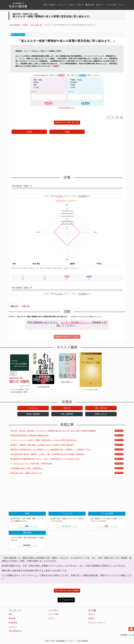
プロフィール (33, 408)
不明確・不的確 (76, 80)
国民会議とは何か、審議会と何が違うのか (26, 473)
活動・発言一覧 (101, 408)
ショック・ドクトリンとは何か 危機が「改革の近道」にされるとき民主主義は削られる (44, 440)
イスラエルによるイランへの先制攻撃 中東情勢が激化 (31, 464)
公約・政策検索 (67, 414)
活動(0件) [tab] (14, 307)
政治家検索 (13, 623)
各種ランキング (101, 414)
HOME (45, 5)
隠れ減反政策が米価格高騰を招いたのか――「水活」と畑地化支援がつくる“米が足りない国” (45, 459)
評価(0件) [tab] (26, 307)
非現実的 (73, 83)
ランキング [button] (62, 5)
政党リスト (100, 5)
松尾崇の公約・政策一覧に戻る (67, 123)
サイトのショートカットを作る (67, 591)
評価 (29, 132)
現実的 (36, 83)
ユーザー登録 (111, 5)
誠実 (35, 85)
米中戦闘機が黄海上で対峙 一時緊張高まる (27, 468)
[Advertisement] (67, 156)
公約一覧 (67, 408)
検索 (31, 526)
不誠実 (73, 85)
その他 (36, 88)
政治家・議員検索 (33, 414)
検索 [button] (52, 5)
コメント (34, 92)
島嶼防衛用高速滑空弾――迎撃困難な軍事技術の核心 (30, 436)
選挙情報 (90, 5)
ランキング (69, 526)
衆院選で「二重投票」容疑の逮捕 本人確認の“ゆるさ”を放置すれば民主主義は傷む (42, 445)
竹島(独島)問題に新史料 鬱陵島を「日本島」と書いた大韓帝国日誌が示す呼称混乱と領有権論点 (47, 454)
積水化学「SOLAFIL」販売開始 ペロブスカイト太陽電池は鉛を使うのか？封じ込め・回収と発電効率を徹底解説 (53, 431)
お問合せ (91, 618)
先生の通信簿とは (15, 631)
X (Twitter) (66, 600)
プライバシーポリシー (97, 623)
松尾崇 (56, 66)
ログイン (121, 5)
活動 (67, 132)
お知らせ (72, 5)
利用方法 (80, 5)
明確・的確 (38, 80)
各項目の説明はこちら (67, 108)
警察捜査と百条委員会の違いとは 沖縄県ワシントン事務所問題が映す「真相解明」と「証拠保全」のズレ (51, 450)
